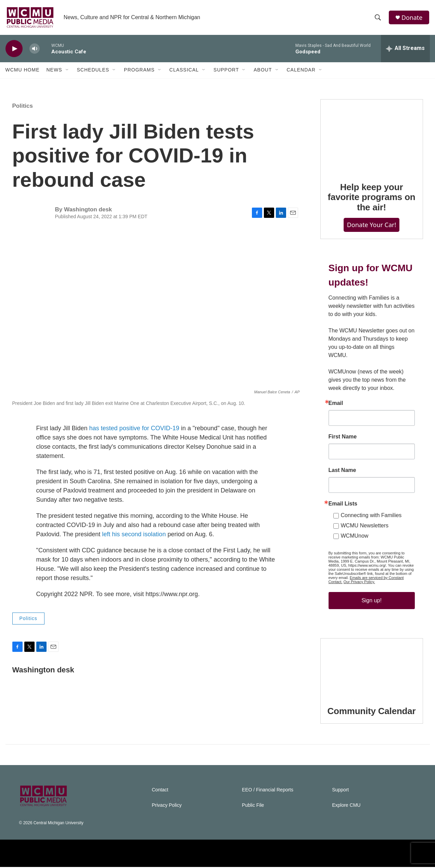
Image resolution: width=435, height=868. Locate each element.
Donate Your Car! (372, 226)
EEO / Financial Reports (268, 791)
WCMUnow (355, 537)
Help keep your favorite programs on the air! (371, 198)
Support (226, 71)
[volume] (35, 50)
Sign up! (372, 601)
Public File (253, 806)
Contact (160, 791)
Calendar (301, 71)
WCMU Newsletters (365, 527)
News (54, 71)
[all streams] (405, 50)
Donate (412, 18)
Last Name (342, 471)
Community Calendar (372, 712)
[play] (14, 50)
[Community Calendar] (372, 668)
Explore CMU (346, 806)
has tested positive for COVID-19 (134, 430)
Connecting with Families (371, 516)
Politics (23, 107)
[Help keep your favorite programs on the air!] (372, 137)
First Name (343, 438)
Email (336, 404)
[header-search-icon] (378, 18)
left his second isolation (134, 536)
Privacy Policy (167, 806)
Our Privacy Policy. (359, 583)
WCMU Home (23, 71)
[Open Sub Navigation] (67, 71)
